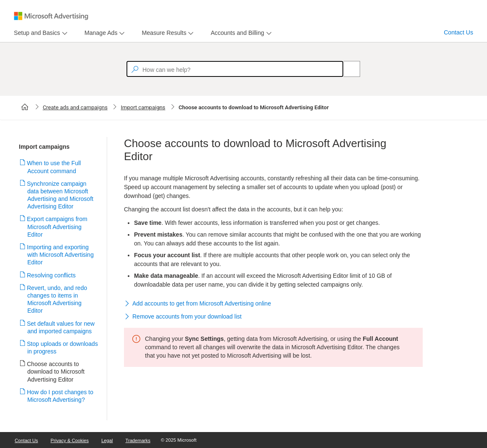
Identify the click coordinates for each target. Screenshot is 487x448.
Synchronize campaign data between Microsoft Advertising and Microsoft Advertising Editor (60, 195)
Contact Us (458, 32)
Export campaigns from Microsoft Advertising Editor (57, 227)
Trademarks (138, 440)
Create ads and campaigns (75, 107)
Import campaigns (143, 107)
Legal (107, 440)
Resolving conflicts (51, 275)
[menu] (39, 33)
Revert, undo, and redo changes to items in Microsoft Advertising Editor (57, 299)
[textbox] (235, 69)
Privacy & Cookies (70, 440)
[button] (273, 304)
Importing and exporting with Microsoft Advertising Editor (61, 255)
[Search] (347, 69)
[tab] (35, 33)
